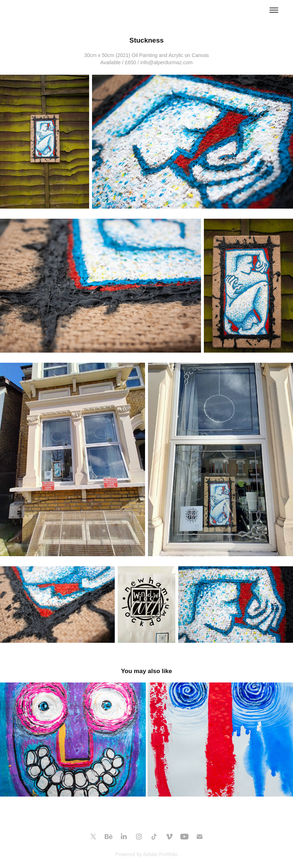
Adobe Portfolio (161, 854)
